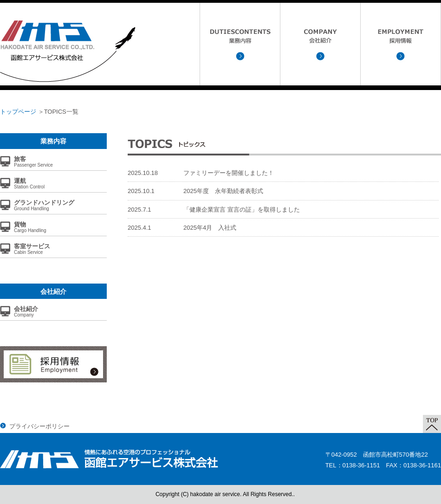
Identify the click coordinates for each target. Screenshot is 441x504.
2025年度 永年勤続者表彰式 (223, 191)
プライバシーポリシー (39, 426)
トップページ (18, 112)
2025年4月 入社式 (210, 228)
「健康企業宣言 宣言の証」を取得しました (242, 210)
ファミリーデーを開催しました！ (229, 173)
